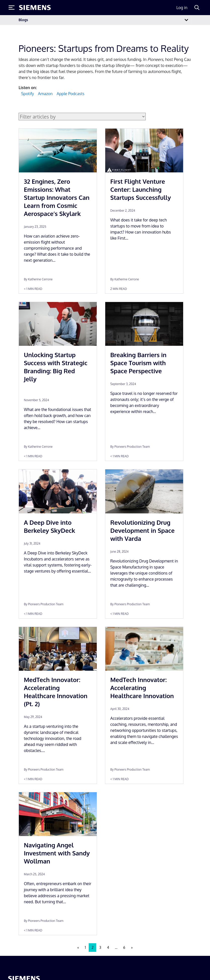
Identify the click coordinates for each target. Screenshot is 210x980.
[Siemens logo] (35, 8)
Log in (182, 8)
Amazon (45, 94)
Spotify (28, 94)
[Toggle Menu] (12, 8)
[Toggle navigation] (186, 20)
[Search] (197, 8)
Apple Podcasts (70, 94)
